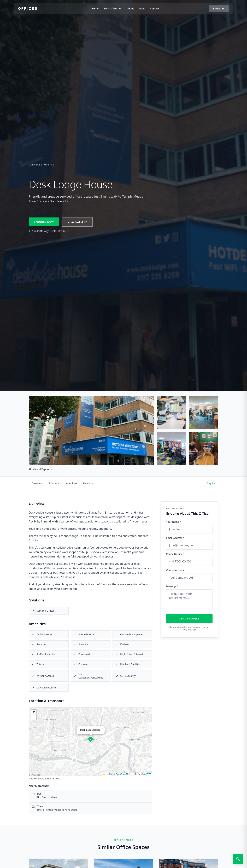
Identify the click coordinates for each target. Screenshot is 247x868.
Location (88, 483)
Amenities (71, 483)
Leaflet (107, 774)
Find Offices (113, 8)
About (130, 8)
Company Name (175, 570)
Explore (219, 8)
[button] (91, 739)
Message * (172, 586)
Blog (142, 8)
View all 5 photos (41, 469)
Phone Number (175, 554)
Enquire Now (44, 222)
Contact (155, 8)
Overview (37, 483)
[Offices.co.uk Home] (30, 9)
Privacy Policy (189, 630)
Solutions (54, 483)
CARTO (148, 774)
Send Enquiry (189, 619)
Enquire (211, 483)
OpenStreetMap (123, 774)
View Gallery (77, 222)
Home (95, 8)
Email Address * (175, 538)
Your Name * (174, 522)
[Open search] (238, 859)
